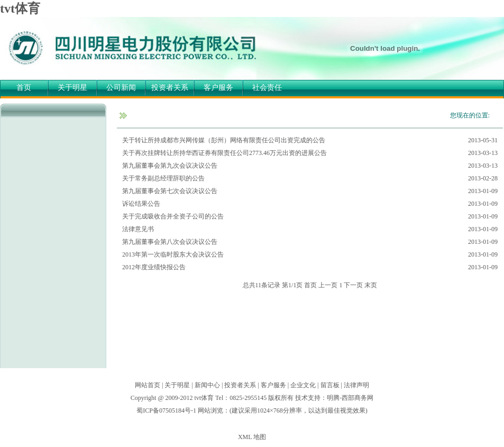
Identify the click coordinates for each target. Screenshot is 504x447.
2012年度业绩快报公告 (154, 267)
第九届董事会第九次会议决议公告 (170, 166)
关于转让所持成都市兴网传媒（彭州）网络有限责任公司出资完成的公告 (224, 140)
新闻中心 (207, 385)
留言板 (330, 385)
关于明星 (72, 88)
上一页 (328, 285)
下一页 (353, 285)
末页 (371, 285)
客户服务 (218, 88)
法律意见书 (138, 229)
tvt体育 (20, 8)
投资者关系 (170, 88)
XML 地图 (252, 437)
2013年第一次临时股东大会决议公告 (173, 254)
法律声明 (356, 385)
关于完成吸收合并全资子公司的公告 (173, 216)
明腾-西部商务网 (350, 398)
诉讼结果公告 (141, 204)
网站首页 (148, 385)
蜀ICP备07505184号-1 (166, 410)
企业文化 (303, 385)
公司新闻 (121, 88)
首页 (24, 88)
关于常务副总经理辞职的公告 (163, 178)
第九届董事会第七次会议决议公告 (170, 191)
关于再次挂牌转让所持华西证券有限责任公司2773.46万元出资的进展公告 (224, 153)
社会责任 (267, 88)
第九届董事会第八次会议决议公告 (170, 242)
